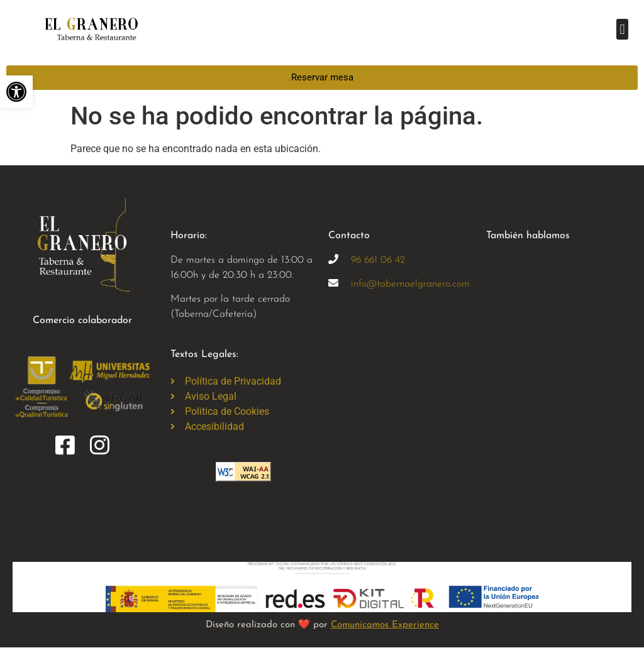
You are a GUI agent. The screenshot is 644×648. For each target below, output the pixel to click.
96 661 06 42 (378, 260)
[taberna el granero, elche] (401, 411)
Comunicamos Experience (385, 625)
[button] (622, 29)
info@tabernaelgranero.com (410, 284)
